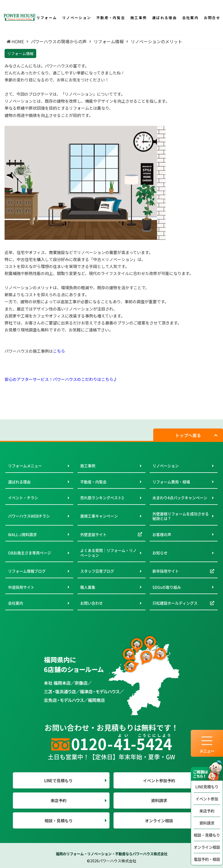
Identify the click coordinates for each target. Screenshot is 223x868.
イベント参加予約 (159, 781)
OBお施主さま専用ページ (30, 553)
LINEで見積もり (59, 781)
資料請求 (207, 823)
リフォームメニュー (25, 466)
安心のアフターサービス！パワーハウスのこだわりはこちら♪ (61, 379)
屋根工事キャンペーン (99, 516)
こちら (59, 351)
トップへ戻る (188, 435)
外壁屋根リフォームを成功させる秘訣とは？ (181, 516)
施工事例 (88, 466)
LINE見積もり (207, 787)
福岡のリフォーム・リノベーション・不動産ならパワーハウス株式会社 (112, 854)
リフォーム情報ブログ (27, 571)
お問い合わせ (92, 603)
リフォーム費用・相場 (171, 482)
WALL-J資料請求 (22, 534)
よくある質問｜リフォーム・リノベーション (108, 553)
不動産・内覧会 (93, 482)
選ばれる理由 (19, 482)
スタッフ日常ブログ (97, 571)
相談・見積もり (207, 835)
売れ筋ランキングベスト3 (102, 498)
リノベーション (166, 466)
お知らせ (160, 553)
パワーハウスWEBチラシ (29, 516)
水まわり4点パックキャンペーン (180, 498)
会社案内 (16, 603)
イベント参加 (207, 799)
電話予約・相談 (207, 859)
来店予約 (207, 811)
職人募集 (88, 587)
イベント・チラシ (23, 498)
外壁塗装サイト (93, 534)
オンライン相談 (207, 847)
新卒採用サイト (166, 571)
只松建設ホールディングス (175, 603)
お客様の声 (162, 534)
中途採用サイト (21, 587)
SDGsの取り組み (167, 587)
